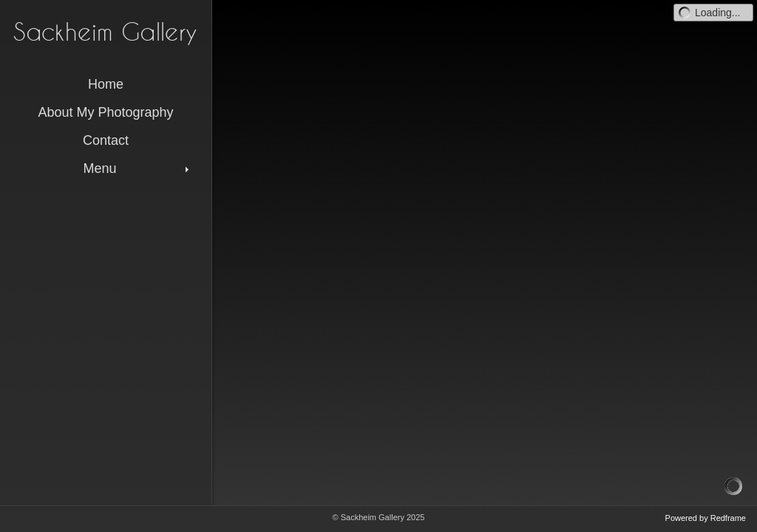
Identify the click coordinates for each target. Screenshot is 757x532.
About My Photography (105, 112)
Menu (138, 168)
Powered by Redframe (706, 518)
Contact (106, 140)
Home (106, 84)
